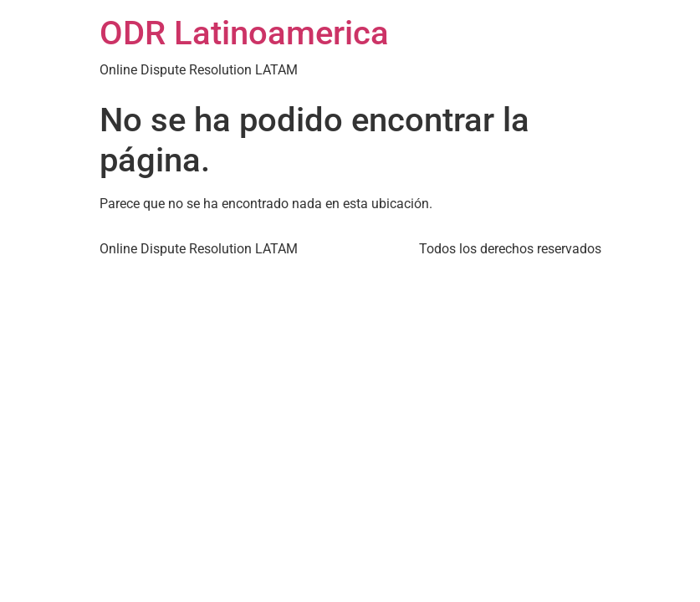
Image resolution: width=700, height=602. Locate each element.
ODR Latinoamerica (244, 33)
